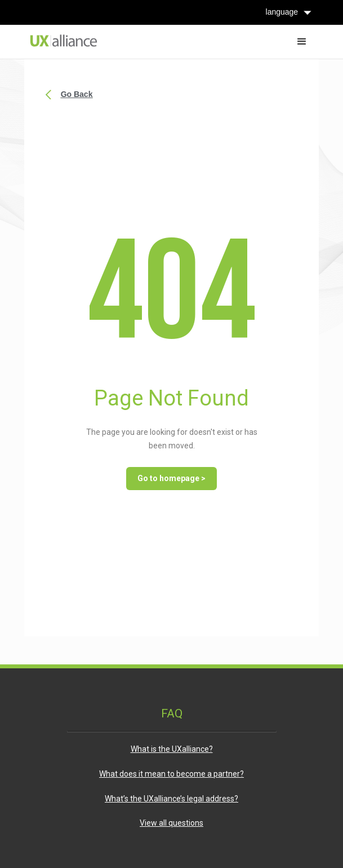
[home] (61, 41)
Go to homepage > (171, 478)
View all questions (171, 823)
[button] (302, 42)
